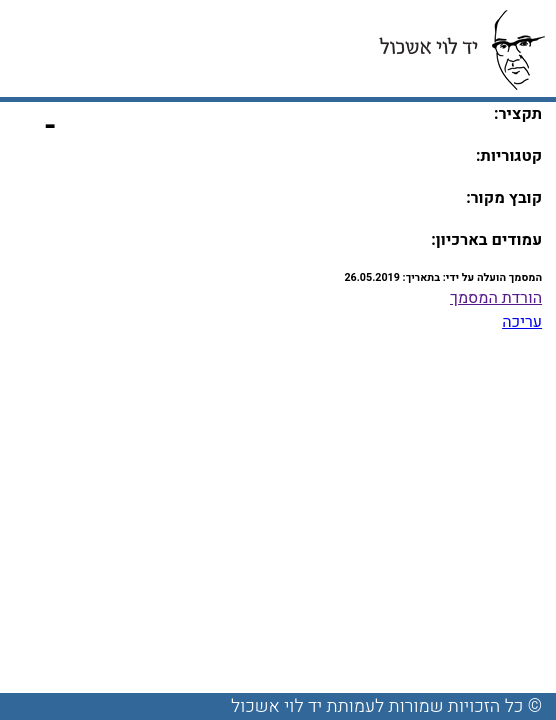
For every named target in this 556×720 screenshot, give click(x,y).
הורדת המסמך (496, 298)
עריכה (522, 322)
